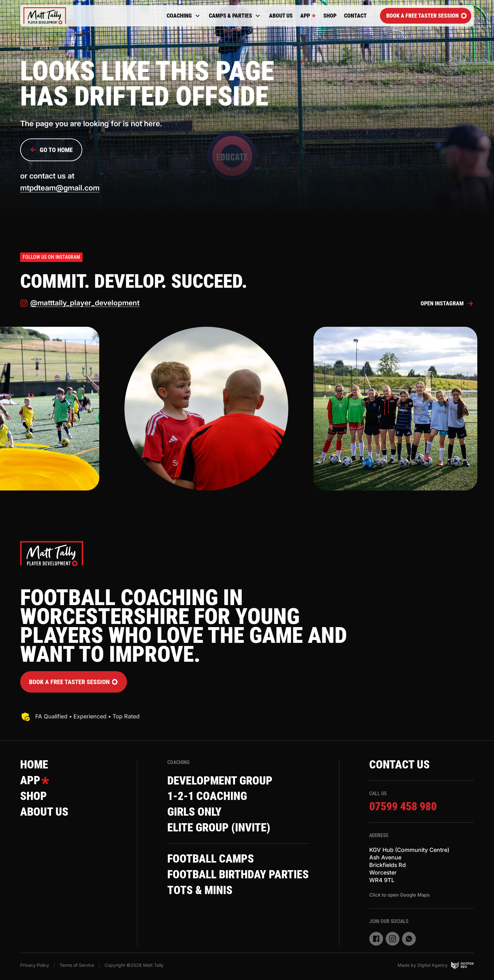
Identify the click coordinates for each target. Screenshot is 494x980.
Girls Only (194, 813)
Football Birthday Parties (238, 875)
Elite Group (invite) (219, 828)
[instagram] (393, 939)
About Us (281, 16)
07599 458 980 (403, 807)
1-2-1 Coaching (207, 797)
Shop (330, 16)
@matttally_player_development (80, 303)
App (308, 16)
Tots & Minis (200, 891)
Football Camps (211, 859)
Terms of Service (77, 965)
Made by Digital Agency (436, 965)
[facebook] (376, 939)
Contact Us (399, 765)
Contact (355, 16)
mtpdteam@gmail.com (60, 188)
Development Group (220, 781)
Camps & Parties (235, 16)
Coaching (184, 16)
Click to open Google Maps (399, 895)
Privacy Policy (35, 965)
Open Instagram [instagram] (447, 304)
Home (26, 48)
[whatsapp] (409, 939)
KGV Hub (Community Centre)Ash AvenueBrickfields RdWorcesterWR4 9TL (409, 865)
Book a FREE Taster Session (427, 16)
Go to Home (51, 150)
